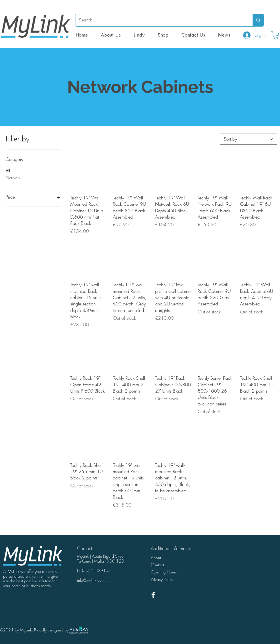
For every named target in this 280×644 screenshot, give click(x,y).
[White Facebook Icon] (153, 595)
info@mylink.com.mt (93, 580)
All (8, 170)
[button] (163, 35)
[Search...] (160, 20)
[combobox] (249, 139)
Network (13, 177)
